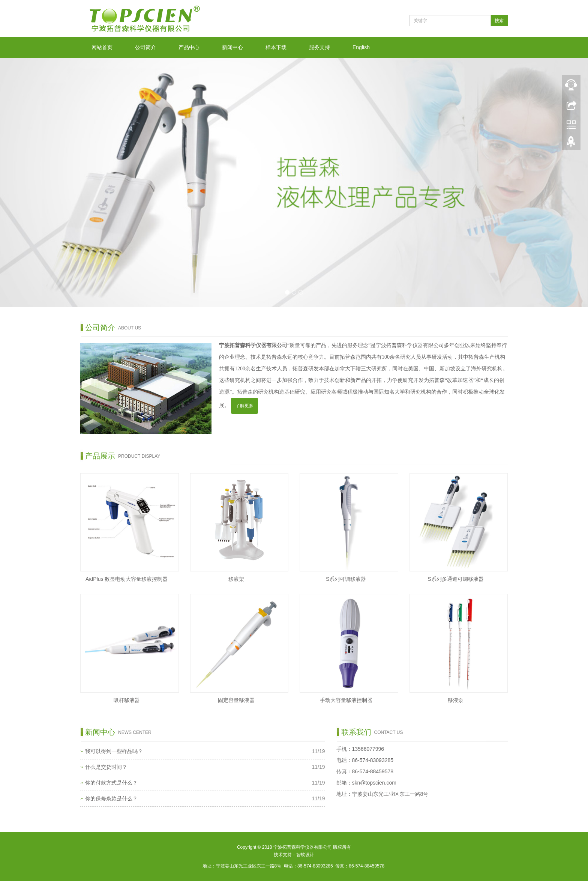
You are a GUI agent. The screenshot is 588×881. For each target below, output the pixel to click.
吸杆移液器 (127, 700)
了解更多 (244, 406)
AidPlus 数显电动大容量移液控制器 (127, 579)
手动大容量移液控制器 (346, 700)
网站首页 (102, 47)
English (361, 47)
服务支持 (319, 47)
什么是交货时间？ (106, 767)
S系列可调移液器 (346, 579)
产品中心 (189, 47)
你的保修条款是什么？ (111, 798)
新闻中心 (232, 47)
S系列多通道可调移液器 (456, 579)
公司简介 (145, 47)
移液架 (236, 579)
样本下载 (276, 47)
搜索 (499, 21)
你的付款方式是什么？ (111, 783)
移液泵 (456, 700)
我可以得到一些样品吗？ (114, 751)
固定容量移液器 (236, 700)
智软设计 (305, 855)
